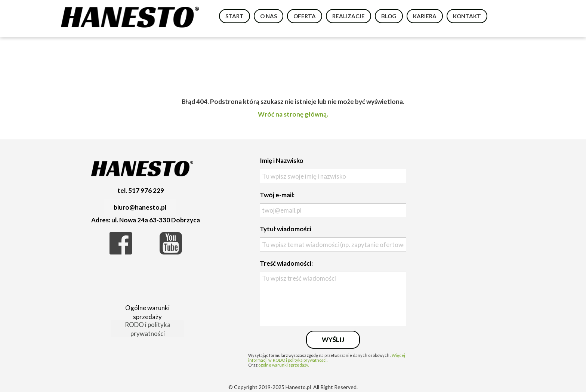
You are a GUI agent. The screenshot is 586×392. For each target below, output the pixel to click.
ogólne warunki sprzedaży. (283, 365)
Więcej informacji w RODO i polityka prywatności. (327, 358)
